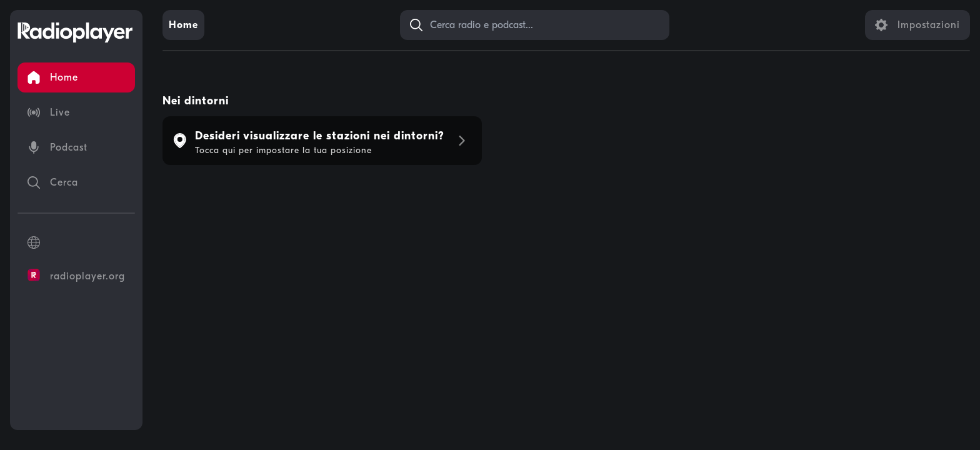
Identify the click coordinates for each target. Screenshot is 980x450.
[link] (183, 25)
